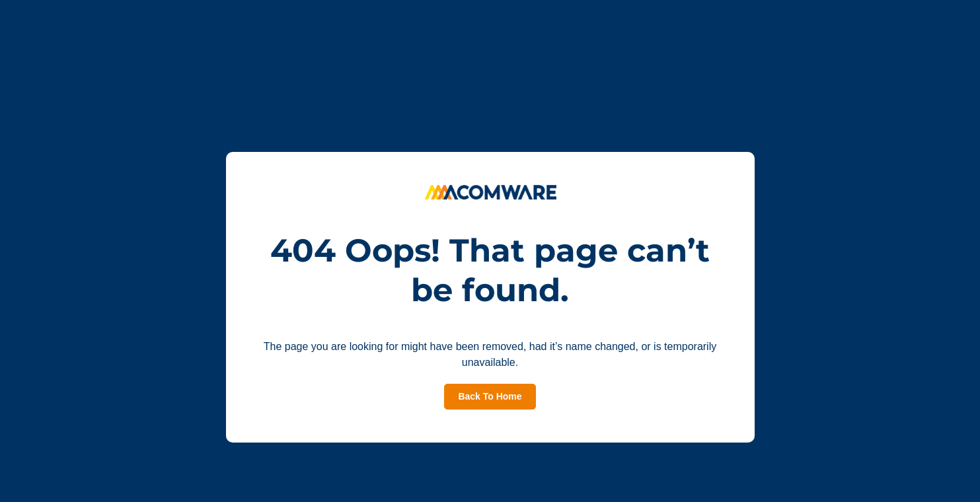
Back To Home (490, 396)
